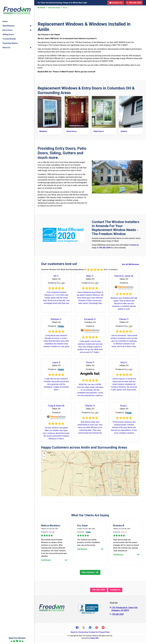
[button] (44, 453)
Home (41, 8)
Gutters (124, 131)
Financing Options (10, 38)
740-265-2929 (134, 3)
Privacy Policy (104, 633)
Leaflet (103, 495)
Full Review (54, 559)
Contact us (134, 244)
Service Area (54, 8)
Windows (43, 131)
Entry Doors (72, 131)
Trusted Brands (9, 34)
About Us (74, 633)
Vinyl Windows (9, 21)
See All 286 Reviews (130, 264)
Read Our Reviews (17, 640)
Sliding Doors (8, 30)
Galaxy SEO (94, 639)
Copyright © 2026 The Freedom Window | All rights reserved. (91, 637)
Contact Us (116, 3)
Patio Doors (99, 131)
